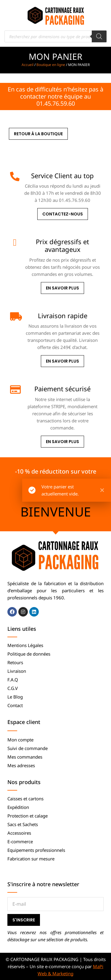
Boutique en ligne (51, 65)
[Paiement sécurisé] (15, 390)
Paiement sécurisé (62, 389)
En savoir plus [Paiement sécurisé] (62, 442)
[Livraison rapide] (15, 316)
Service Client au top (62, 176)
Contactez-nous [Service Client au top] (63, 214)
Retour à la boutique (38, 134)
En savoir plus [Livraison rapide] (62, 361)
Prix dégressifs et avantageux (62, 245)
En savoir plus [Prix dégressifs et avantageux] (62, 288)
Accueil (28, 65)
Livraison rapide (63, 316)
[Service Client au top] (15, 176)
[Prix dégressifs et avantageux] (15, 242)
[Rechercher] (99, 36)
